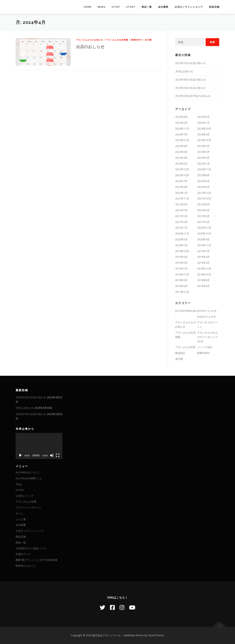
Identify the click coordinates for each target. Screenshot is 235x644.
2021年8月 (203, 204)
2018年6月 (181, 286)
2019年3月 (181, 263)
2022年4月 (181, 187)
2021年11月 (182, 198)
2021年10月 (204, 198)
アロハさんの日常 (185, 347)
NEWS (102, 7)
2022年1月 (181, 193)
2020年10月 (204, 233)
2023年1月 (203, 164)
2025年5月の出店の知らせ (190, 63)
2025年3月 (203, 117)
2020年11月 (182, 233)
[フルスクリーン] (58, 455)
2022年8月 (203, 175)
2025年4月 (181, 117)
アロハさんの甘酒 (26, 502)
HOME (88, 7)
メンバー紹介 (205, 347)
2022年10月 (182, 175)
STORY (131, 7)
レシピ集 (21, 519)
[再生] (20, 455)
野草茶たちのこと (26, 566)
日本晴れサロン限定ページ (31, 548)
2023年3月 (203, 158)
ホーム (19, 513)
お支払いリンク (25, 496)
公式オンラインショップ (189, 7)
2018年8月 (203, 280)
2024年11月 (182, 129)
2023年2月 (181, 164)
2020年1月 (181, 245)
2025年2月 (181, 123)
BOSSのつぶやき (207, 311)
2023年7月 (203, 146)
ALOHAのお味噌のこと (29, 478)
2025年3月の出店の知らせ (190, 88)
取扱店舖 (214, 7)
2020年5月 (181, 239)
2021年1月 (181, 228)
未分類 (148, 40)
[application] (39, 446)
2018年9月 (181, 280)
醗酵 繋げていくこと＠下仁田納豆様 (37, 560)
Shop (19, 484)
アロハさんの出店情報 (117, 40)
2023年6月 (181, 152)
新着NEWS (137, 40)
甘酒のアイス (23, 554)
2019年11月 (204, 245)
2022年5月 (203, 181)
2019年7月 (203, 251)
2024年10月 (204, 129)
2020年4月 (203, 239)
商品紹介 (180, 353)
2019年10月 (182, 251)
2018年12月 (204, 269)
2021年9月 (181, 204)
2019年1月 (181, 269)
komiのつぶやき (207, 317)
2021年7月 (181, 210)
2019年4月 (203, 257)
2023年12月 (182, 140)
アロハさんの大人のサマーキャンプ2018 (207, 337)
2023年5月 (203, 152)
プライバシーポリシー (28, 507)
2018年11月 (182, 274)
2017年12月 (182, 292)
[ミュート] (52, 455)
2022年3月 (203, 187)
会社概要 (163, 7)
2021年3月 (181, 222)
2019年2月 (203, 263)
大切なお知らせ (184, 71)
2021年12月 (204, 193)
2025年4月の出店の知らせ (190, 80)
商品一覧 (147, 7)
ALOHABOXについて (28, 472)
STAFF (116, 7)
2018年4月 (203, 286)
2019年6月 (181, 257)
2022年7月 (181, 181)
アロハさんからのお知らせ (90, 40)
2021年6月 (203, 210)
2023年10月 (204, 140)
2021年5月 (181, 216)
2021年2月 (203, 222)
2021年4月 (203, 216)
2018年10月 (204, 274)
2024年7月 (181, 134)
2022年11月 (204, 169)
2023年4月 (181, 158)
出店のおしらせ (90, 46)
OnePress (129, 635)
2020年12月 (204, 228)
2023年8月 (181, 146)
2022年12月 (182, 169)
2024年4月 (203, 134)
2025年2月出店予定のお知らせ (193, 96)
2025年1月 (203, 123)
